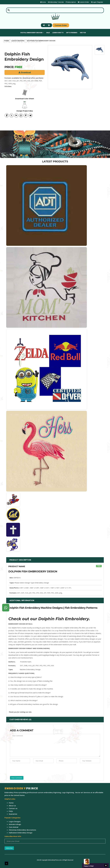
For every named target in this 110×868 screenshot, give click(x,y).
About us (12, 806)
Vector (83, 33)
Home (43, 2)
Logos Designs (18, 41)
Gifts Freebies (72, 33)
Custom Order (83, 2)
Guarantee (13, 814)
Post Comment (17, 778)
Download (25, 72)
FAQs (11, 811)
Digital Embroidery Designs (32, 33)
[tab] (55, 560)
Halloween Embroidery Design (21, 833)
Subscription (71, 2)
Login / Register (97, 2)
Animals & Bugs (15, 824)
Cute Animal (14, 827)
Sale (48, 33)
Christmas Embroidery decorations (22, 830)
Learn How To (58, 33)
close (106, 866)
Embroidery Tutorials (56, 2)
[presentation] (26, 769)
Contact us (13, 808)
